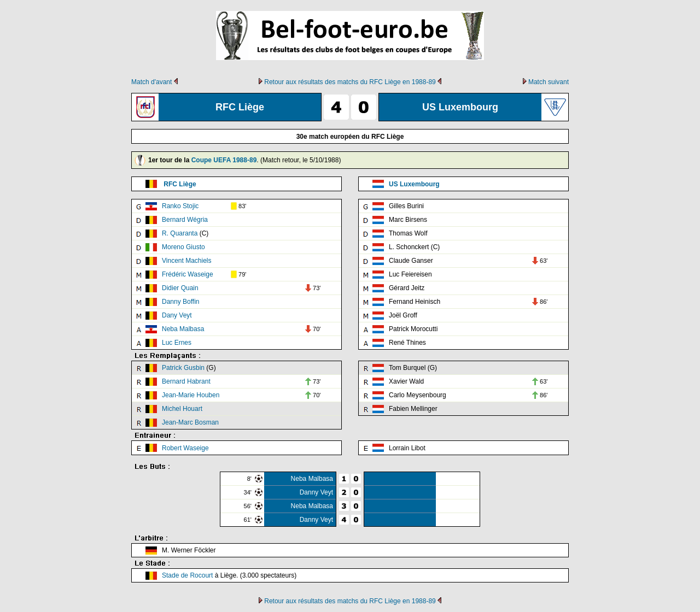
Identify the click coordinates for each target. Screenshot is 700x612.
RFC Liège (180, 184)
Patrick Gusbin (183, 368)
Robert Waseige (185, 448)
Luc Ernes (177, 343)
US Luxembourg (414, 184)
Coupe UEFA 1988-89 (224, 160)
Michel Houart (182, 409)
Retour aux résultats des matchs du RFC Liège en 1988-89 (350, 82)
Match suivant (549, 82)
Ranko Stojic (180, 206)
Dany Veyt (177, 315)
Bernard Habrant (186, 381)
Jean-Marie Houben (191, 395)
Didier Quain (180, 288)
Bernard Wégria (185, 220)
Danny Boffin (181, 302)
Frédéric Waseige (188, 274)
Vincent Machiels (187, 261)
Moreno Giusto (183, 247)
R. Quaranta (180, 233)
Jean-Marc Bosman (190, 422)
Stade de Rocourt (187, 575)
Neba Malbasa (183, 329)
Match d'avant (151, 82)
